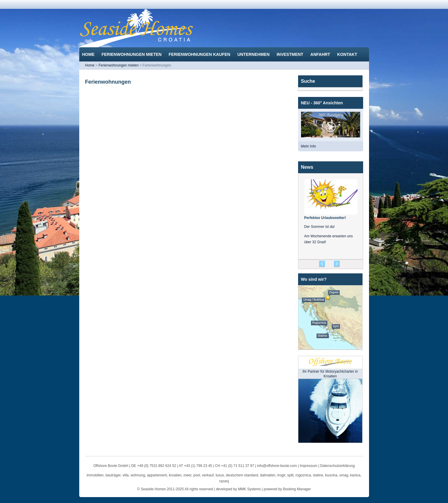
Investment (290, 54)
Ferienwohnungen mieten (132, 54)
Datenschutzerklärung (338, 466)
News (307, 167)
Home (89, 54)
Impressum (309, 466)
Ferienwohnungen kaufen (200, 54)
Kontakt (348, 54)
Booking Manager (297, 489)
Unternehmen (254, 54)
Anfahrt (321, 54)
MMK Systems (249, 489)
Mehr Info (309, 146)
